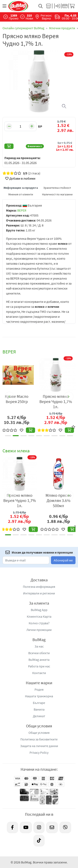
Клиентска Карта (39, 616)
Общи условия (39, 733)
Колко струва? (39, 623)
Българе (39, 703)
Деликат (39, 716)
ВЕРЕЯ (22, 210)
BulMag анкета (39, 660)
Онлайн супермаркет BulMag (23, 28)
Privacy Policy (39, 752)
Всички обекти (39, 653)
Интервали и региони (39, 593)
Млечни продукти (62, 28)
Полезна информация (39, 587)
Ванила (39, 709)
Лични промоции (39, 630)
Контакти (39, 673)
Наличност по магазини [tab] (57, 194)
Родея (39, 689)
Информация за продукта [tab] (21, 188)
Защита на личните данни (39, 746)
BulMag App (39, 610)
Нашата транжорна (39, 696)
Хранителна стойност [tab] (57, 188)
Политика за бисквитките (39, 739)
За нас (39, 646)
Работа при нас (39, 666)
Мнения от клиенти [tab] (21, 194)
